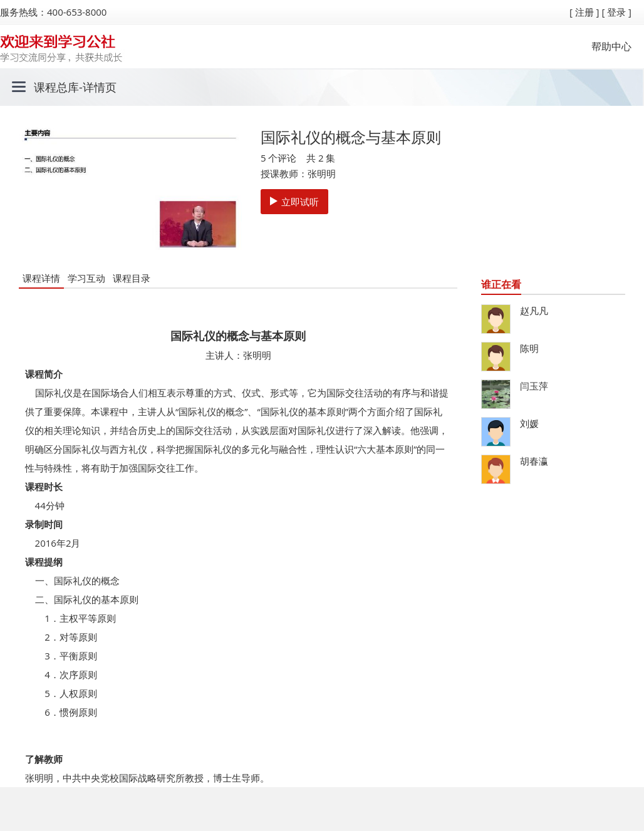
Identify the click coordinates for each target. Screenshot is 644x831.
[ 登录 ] (616, 12)
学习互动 (86, 278)
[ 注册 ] (584, 12)
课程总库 (56, 87)
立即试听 (294, 202)
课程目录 (132, 278)
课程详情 (41, 278)
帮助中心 (611, 46)
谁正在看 (501, 284)
